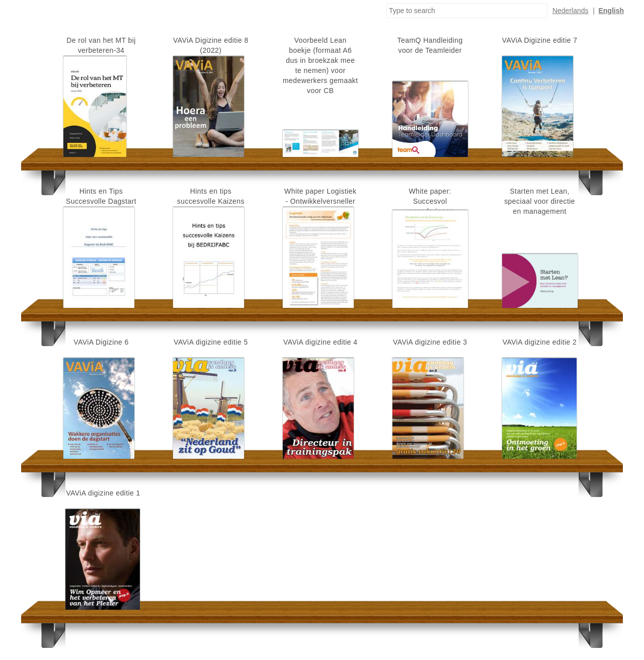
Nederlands (571, 11)
